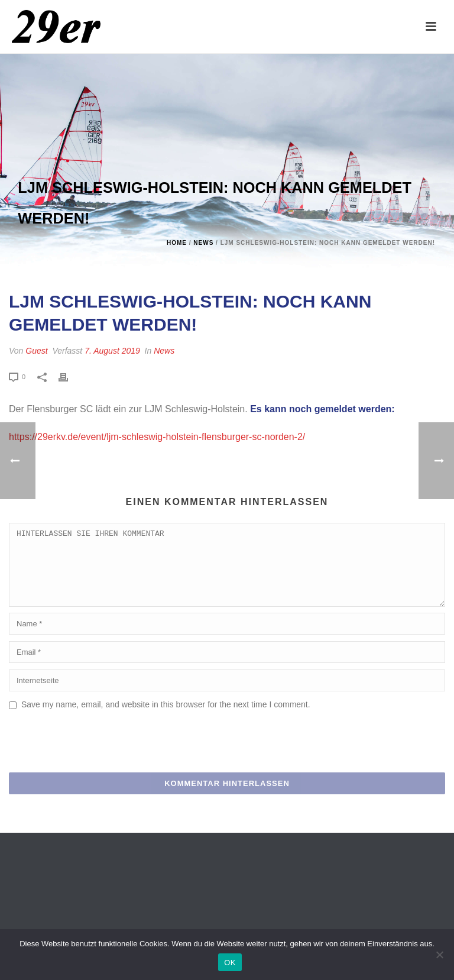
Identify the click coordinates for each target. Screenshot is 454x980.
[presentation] (99, 758)
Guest (36, 351)
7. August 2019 (112, 351)
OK (230, 963)
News (203, 243)
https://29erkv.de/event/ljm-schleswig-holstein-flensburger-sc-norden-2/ (157, 437)
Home (177, 243)
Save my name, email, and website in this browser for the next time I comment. (166, 719)
